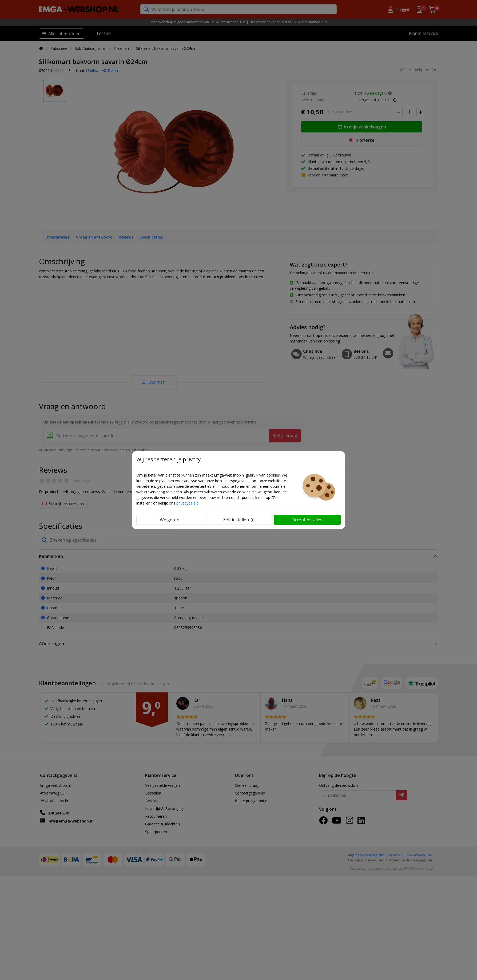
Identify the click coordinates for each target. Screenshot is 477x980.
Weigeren (170, 520)
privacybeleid (187, 503)
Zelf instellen (238, 520)
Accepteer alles (307, 520)
